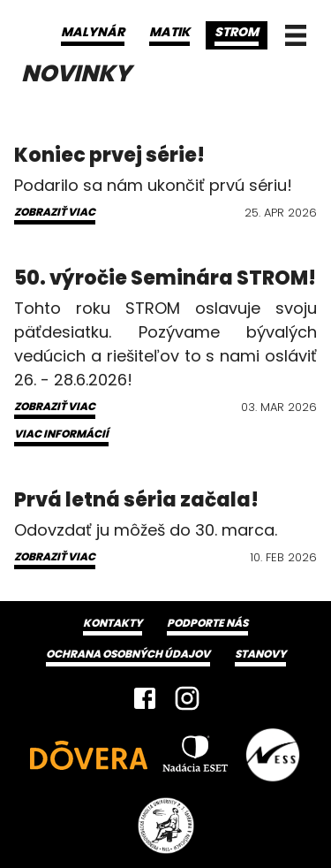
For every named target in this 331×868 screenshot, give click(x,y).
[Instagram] (187, 698)
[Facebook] (145, 698)
